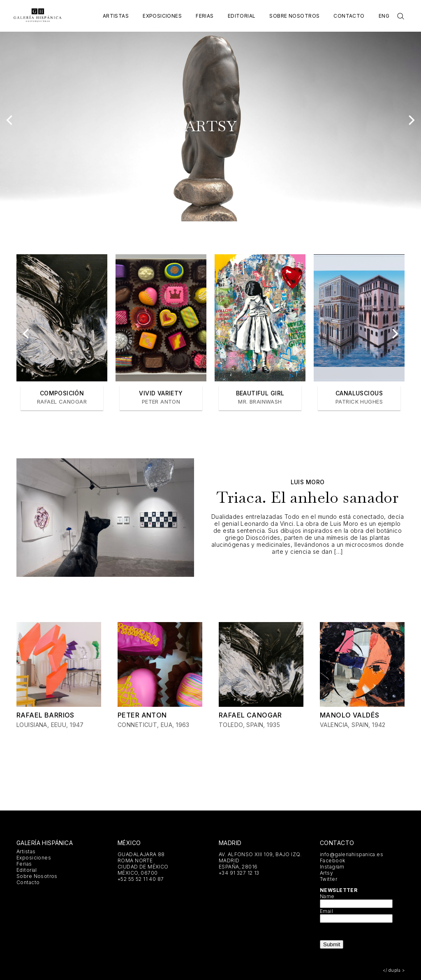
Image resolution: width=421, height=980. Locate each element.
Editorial (242, 16)
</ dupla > (394, 970)
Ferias (205, 16)
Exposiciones (162, 16)
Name (327, 896)
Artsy (326, 873)
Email (326, 911)
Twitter (328, 879)
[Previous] (10, 120)
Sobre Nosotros (294, 16)
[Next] (411, 120)
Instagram (332, 867)
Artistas (116, 16)
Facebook (332, 860)
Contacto (349, 16)
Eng (384, 16)
